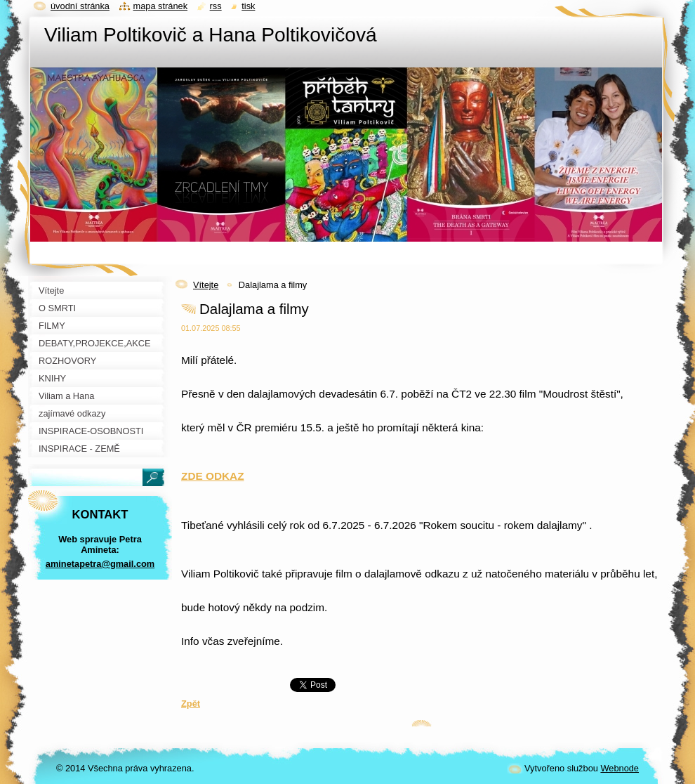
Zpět (191, 704)
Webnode (620, 768)
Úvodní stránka (80, 6)
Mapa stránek (161, 6)
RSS (216, 6)
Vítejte (206, 285)
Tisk (248, 6)
